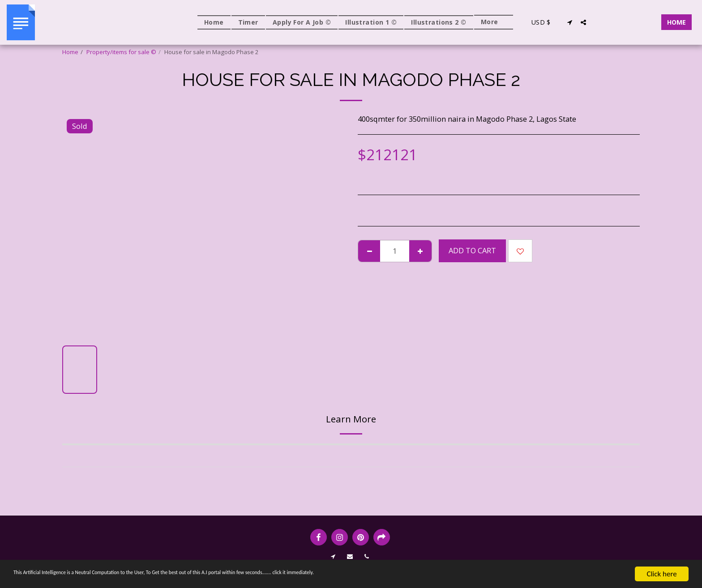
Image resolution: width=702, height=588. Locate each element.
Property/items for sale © (121, 52)
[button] (570, 22)
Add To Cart (472, 250)
